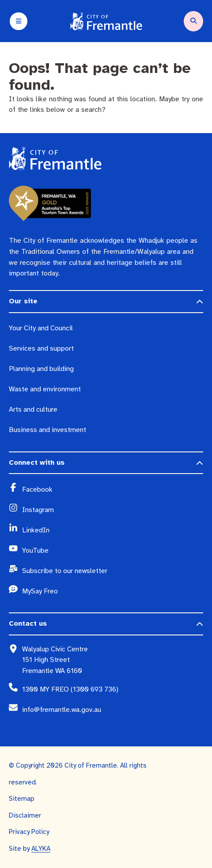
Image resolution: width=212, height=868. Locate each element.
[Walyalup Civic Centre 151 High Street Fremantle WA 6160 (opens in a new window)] (113, 660)
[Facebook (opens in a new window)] (113, 489)
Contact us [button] (28, 623)
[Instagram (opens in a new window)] (113, 510)
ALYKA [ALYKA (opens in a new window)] (41, 849)
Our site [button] (23, 301)
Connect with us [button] (37, 463)
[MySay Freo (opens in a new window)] (113, 591)
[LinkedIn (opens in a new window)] (113, 530)
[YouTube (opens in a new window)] (113, 551)
